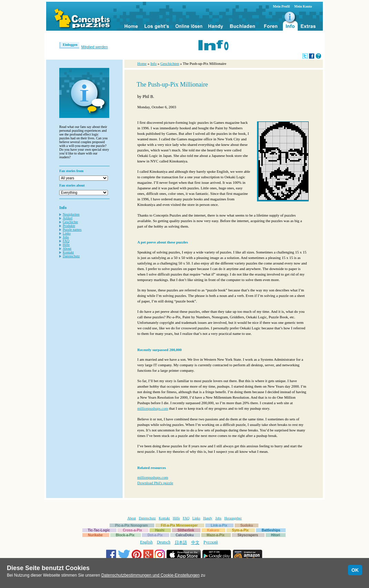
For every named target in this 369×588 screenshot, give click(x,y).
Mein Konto (303, 6)
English (147, 542)
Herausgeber (233, 518)
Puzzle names (72, 230)
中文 (195, 542)
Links (67, 233)
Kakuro (213, 530)
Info (153, 63)
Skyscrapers (248, 535)
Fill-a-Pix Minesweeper (179, 525)
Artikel (68, 218)
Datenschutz (71, 256)
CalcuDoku (185, 535)
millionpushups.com (153, 408)
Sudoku (247, 525)
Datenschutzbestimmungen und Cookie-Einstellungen (151, 575)
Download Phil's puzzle (155, 483)
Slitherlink (186, 530)
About (67, 248)
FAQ (66, 241)
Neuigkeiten (71, 214)
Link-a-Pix (219, 525)
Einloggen (70, 45)
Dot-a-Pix (155, 535)
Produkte (69, 226)
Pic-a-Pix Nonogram (131, 525)
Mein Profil (281, 6)
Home (142, 63)
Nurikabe (95, 535)
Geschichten (170, 63)
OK (355, 570)
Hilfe (66, 245)
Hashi (160, 530)
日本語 (181, 542)
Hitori (276, 535)
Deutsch (163, 542)
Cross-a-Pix (133, 530)
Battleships (271, 530)
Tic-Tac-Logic (99, 530)
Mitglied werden (95, 47)
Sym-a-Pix (240, 530)
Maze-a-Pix (216, 535)
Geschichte (70, 222)
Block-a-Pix (125, 535)
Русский (211, 542)
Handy (208, 518)
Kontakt (68, 252)
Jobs (66, 237)
